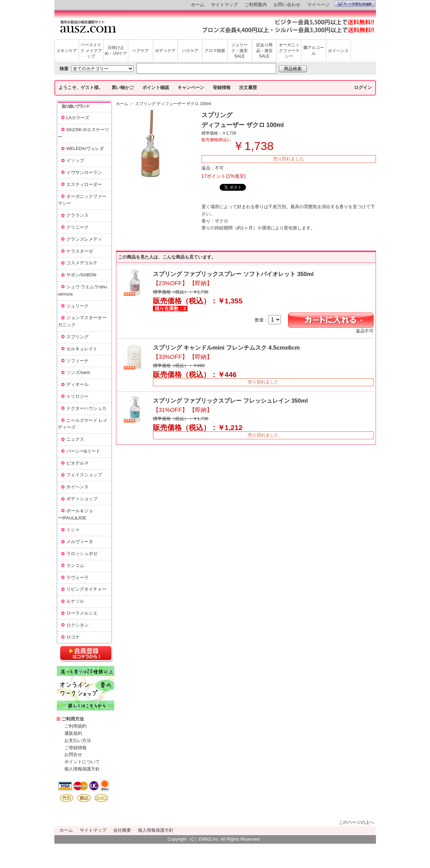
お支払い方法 (78, 740)
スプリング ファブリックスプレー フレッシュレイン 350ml (230, 401)
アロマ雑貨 (215, 51)
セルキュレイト (82, 349)
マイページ (318, 5)
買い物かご (123, 87)
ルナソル (75, 601)
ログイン (363, 87)
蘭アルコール (314, 51)
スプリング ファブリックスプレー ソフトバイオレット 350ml (233, 274)
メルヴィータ (80, 542)
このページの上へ (356, 822)
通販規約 (73, 733)
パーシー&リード (83, 451)
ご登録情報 (75, 748)
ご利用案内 (256, 5)
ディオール (77, 384)
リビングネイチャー (86, 589)
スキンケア (67, 51)
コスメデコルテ (82, 263)
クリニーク (77, 227)
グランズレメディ (84, 239)
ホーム (198, 5)
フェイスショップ (84, 475)
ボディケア (165, 51)
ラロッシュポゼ (82, 553)
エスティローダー (84, 184)
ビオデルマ (77, 463)
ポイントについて (82, 762)
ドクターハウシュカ (86, 408)
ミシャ (73, 530)
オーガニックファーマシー (289, 51)
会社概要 (122, 830)
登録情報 (222, 87)
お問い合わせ (287, 5)
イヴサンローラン (84, 172)
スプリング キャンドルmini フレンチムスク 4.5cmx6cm (226, 348)
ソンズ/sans (78, 372)
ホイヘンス (338, 51)
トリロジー (77, 396)
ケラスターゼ (80, 251)
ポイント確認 (156, 87)
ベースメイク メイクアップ (91, 51)
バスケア (190, 51)
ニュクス (75, 439)
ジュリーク (77, 306)
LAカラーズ (78, 118)
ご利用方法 (73, 719)
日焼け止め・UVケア (116, 51)
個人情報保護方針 (82, 769)
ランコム (75, 565)
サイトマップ (224, 5)
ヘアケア (141, 51)
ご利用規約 (75, 726)
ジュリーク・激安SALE (239, 51)
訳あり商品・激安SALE (264, 51)
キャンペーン (191, 87)
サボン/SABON (81, 275)
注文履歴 (248, 87)
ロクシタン (77, 625)
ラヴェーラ (77, 577)
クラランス (77, 215)
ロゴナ (73, 637)
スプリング (77, 337)
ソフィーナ (77, 361)
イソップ (75, 160)
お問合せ (73, 754)
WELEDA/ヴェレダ (85, 148)
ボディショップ (82, 499)
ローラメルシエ (82, 613)
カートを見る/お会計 (355, 4)
